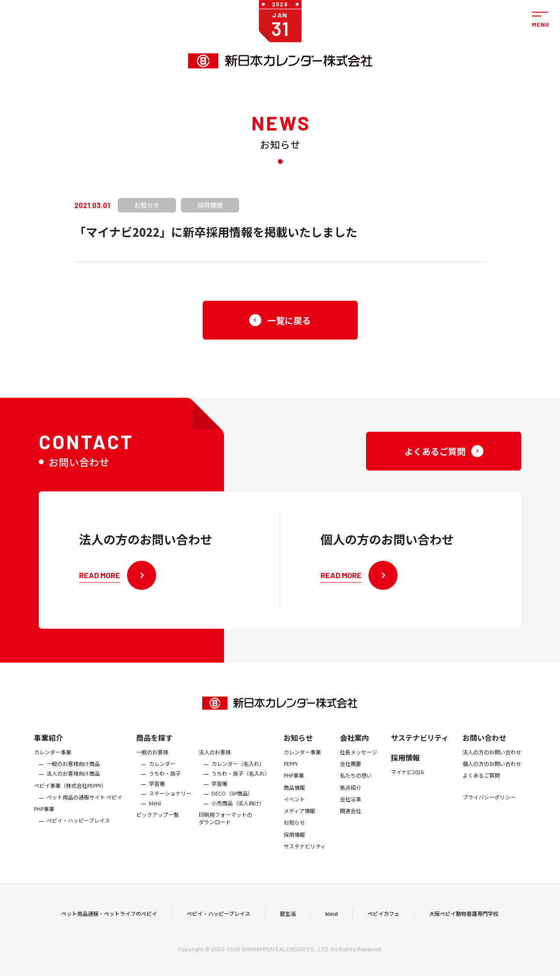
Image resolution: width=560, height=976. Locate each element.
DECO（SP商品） (232, 800)
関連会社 (351, 818)
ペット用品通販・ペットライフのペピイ (109, 917)
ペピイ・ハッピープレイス (78, 828)
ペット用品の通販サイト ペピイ (84, 804)
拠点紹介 (351, 795)
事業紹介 (48, 745)
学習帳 (157, 791)
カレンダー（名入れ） (238, 771)
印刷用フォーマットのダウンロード (225, 826)
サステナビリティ (305, 853)
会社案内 (354, 745)
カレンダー (162, 771)
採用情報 (294, 842)
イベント (294, 806)
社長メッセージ (359, 759)
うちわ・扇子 (165, 781)
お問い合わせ (484, 745)
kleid (155, 811)
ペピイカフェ (384, 917)
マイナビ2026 (407, 779)
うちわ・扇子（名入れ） (241, 781)
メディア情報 (299, 818)
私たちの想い (356, 783)
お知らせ (298, 745)
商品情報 (294, 795)
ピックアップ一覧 (158, 822)
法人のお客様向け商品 (73, 781)
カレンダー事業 (53, 759)
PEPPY (291, 771)
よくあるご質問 (481, 783)
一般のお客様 (152, 759)
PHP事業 (44, 816)
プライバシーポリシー (489, 804)
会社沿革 (351, 806)
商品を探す (154, 745)
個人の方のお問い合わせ (492, 771)
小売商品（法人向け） (238, 811)
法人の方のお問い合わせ (492, 759)
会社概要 (351, 771)
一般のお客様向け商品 (73, 771)
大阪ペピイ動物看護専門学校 (464, 917)
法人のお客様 (215, 759)
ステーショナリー (170, 800)
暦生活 (288, 917)
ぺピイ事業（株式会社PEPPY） (70, 793)
